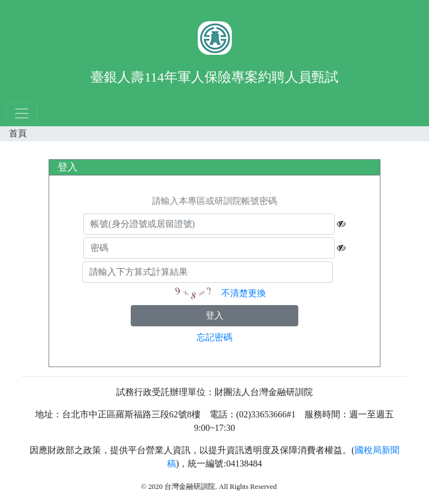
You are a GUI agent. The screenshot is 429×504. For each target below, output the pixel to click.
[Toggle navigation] (22, 113)
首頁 (18, 133)
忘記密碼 (214, 337)
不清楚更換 (244, 293)
